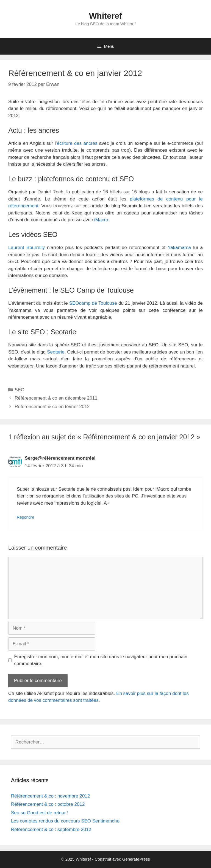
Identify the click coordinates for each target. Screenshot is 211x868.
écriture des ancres (77, 143)
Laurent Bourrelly (27, 248)
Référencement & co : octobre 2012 (48, 804)
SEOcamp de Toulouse (93, 303)
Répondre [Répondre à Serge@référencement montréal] (25, 517)
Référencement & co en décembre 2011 (56, 398)
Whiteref (105, 16)
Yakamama (179, 248)
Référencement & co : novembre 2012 (50, 796)
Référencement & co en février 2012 (52, 407)
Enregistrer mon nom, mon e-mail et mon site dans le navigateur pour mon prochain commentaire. (101, 660)
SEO (20, 390)
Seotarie (56, 352)
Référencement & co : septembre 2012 (51, 829)
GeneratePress (136, 859)
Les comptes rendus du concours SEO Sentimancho (65, 821)
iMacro (101, 220)
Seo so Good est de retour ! (40, 813)
